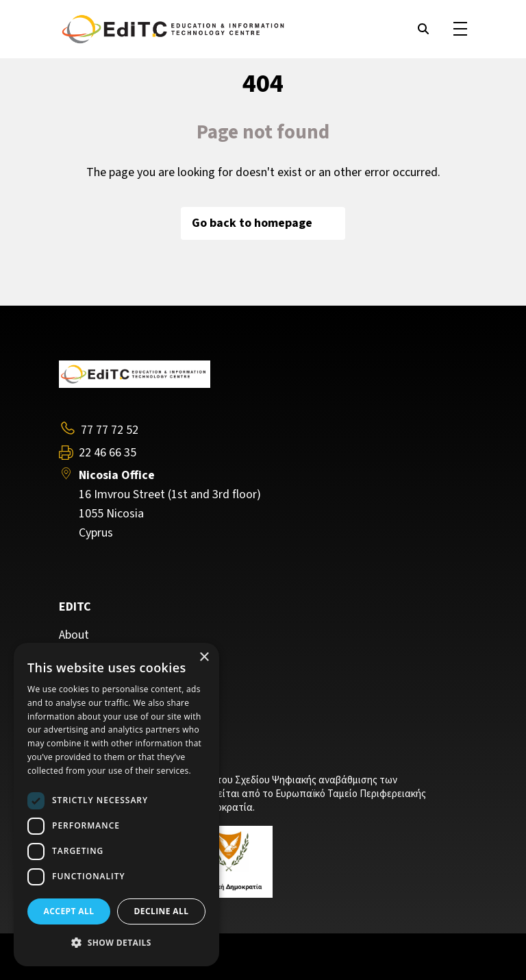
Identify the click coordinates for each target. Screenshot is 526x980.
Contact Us (88, 676)
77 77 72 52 (110, 430)
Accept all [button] (69, 911)
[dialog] (116, 805)
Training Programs (107, 655)
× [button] (204, 658)
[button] (116, 943)
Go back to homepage (263, 223)
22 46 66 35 (108, 453)
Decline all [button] (162, 911)
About (74, 635)
